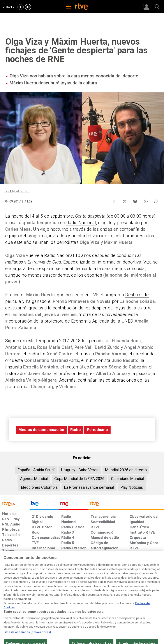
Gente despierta (90, 216)
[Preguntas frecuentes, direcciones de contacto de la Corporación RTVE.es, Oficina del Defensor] (128, 606)
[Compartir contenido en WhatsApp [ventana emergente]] (146, 200)
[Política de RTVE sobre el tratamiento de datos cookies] (50, 608)
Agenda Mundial (34, 479)
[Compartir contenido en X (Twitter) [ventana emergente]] (125, 200)
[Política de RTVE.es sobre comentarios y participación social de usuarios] (150, 608)
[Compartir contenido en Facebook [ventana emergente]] (114, 200)
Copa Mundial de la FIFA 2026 (79, 479)
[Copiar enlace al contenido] (156, 200)
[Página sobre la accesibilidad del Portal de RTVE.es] (96, 606)
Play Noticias (132, 487)
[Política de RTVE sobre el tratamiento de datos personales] (26, 608)
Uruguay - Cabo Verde (80, 470)
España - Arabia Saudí (36, 470)
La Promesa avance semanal (89, 487)
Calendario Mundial (127, 479)
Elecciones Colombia (39, 487)
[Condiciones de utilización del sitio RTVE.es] (7, 608)
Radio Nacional (81, 223)
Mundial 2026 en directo (126, 470)
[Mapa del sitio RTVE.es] (114, 608)
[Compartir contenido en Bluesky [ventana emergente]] (135, 200)
